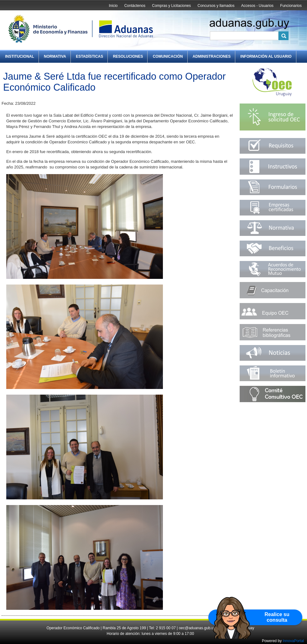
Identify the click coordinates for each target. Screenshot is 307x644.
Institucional (20, 56)
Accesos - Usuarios (257, 6)
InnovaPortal (293, 641)
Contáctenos (135, 6)
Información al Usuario (266, 56)
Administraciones (212, 56)
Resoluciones (128, 56)
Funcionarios (291, 6)
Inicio (113, 6)
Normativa (55, 56)
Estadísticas (89, 56)
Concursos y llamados (216, 6)
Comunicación (168, 56)
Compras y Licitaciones (171, 6)
